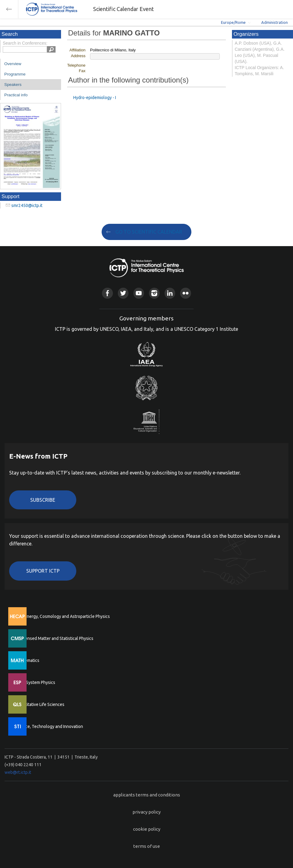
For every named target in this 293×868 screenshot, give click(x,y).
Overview (13, 64)
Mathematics (27, 660)
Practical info (16, 95)
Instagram (154, 293)
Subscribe (43, 500)
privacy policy (146, 812)
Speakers (13, 85)
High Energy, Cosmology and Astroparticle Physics (62, 616)
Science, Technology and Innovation (49, 726)
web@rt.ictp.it (18, 772)
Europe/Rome (233, 22)
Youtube (139, 293)
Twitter (123, 293)
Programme (15, 74)
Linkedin (170, 293)
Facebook (107, 293)
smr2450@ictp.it (27, 205)
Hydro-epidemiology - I (95, 98)
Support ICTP (43, 571)
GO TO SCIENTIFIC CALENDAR (149, 232)
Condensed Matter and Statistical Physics (54, 638)
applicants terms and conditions (147, 795)
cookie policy (147, 829)
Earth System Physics (35, 682)
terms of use (147, 846)
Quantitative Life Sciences (40, 704)
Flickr (185, 293)
